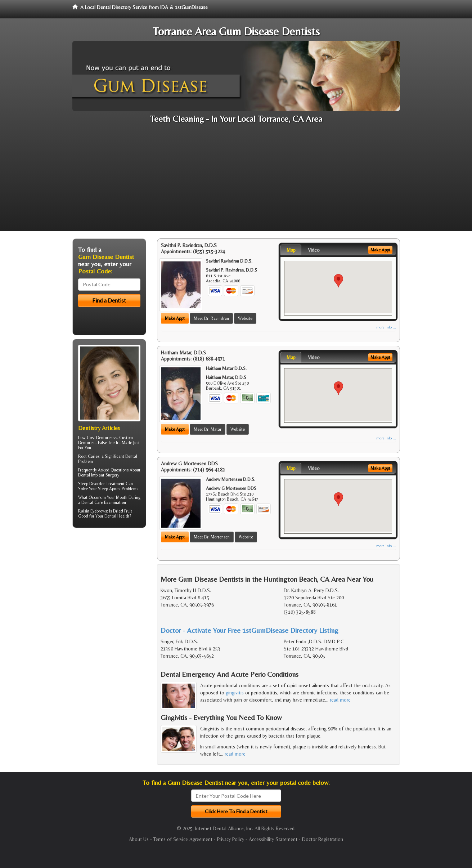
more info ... (386, 327)
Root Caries (89, 456)
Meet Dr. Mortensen (212, 537)
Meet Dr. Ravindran (211, 318)
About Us (139, 839)
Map (291, 250)
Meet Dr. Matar (208, 429)
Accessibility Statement (273, 839)
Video (314, 250)
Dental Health (117, 516)
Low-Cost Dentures (95, 438)
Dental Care (92, 502)
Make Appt (175, 318)
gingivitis (235, 693)
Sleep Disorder (91, 484)
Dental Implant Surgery (99, 475)
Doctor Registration (323, 839)
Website (245, 318)
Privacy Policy (231, 839)
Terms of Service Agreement (183, 839)
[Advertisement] (236, 181)
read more (340, 700)
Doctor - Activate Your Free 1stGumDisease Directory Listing (250, 630)
